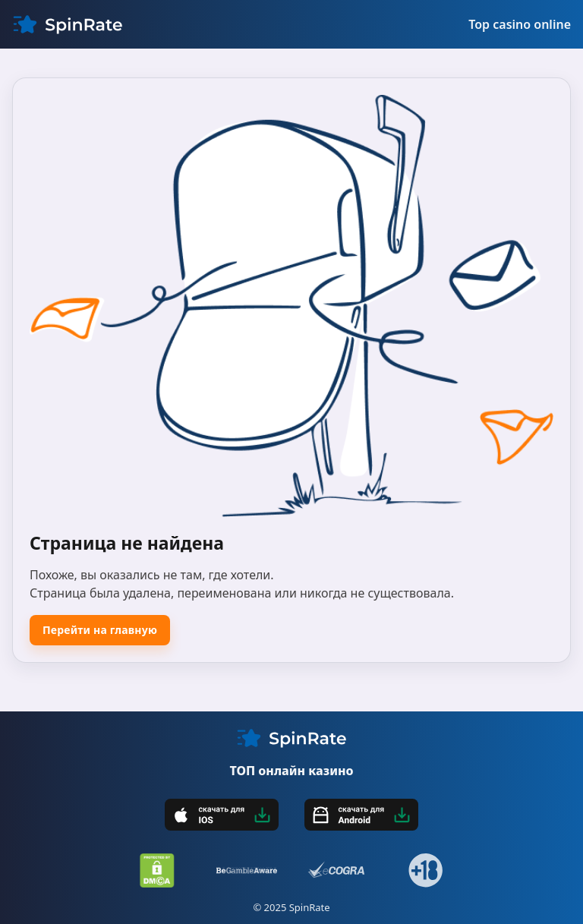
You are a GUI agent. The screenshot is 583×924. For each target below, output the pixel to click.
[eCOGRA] (336, 870)
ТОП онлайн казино (291, 771)
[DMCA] (157, 870)
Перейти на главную (100, 630)
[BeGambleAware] (247, 870)
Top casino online (520, 24)
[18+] (426, 870)
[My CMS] (68, 24)
